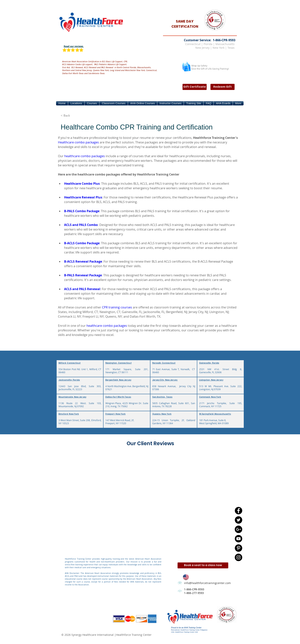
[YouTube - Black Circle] (238, 539)
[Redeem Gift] (223, 87)
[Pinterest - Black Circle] (238, 548)
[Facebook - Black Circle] (238, 511)
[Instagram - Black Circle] (238, 557)
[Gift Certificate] (195, 87)
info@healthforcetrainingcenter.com (207, 583)
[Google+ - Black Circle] (238, 529)
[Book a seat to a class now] (203, 565)
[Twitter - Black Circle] (238, 520)
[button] (76, 103)
